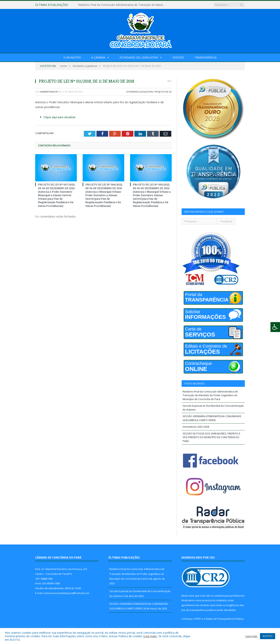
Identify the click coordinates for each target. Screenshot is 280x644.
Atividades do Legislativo (139, 57)
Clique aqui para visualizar (59, 117)
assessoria (208, 600)
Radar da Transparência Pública (225, 619)
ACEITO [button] (268, 636)
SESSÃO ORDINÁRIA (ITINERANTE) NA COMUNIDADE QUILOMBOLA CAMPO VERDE (212, 418)
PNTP (198, 619)
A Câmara (98, 57)
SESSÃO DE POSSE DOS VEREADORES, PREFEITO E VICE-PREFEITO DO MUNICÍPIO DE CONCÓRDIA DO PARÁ (211, 437)
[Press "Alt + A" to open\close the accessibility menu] (275, 327)
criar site (205, 596)
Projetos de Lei (163, 92)
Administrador (49, 92)
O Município (72, 57)
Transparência (206, 57)
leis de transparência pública (199, 610)
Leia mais (150, 636)
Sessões (178, 57)
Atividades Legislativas (140, 92)
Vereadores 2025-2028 (196, 427)
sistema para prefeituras (229, 596)
